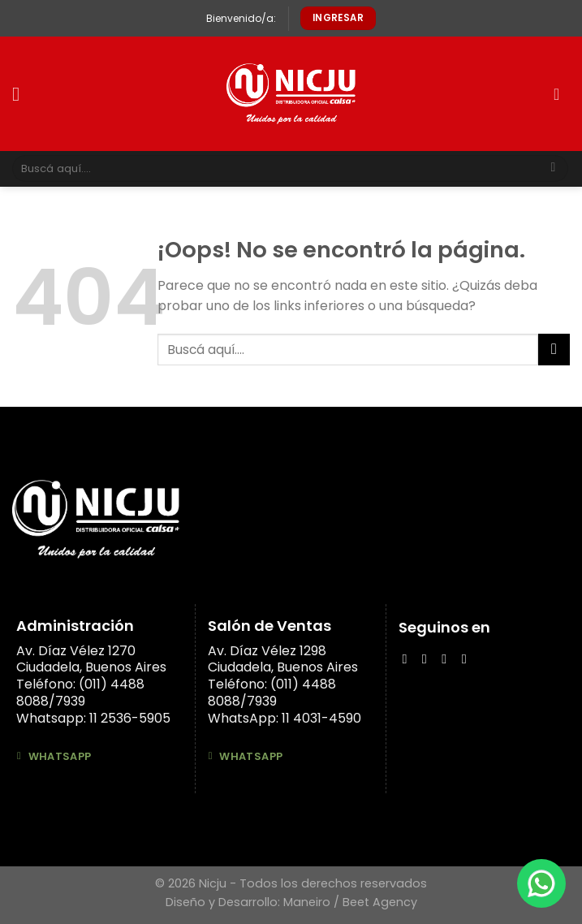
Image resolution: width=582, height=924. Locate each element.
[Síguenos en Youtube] (468, 658)
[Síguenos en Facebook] (408, 658)
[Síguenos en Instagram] (429, 658)
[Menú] (22, 94)
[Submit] (553, 169)
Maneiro (307, 902)
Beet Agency (380, 902)
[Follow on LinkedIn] (448, 658)
